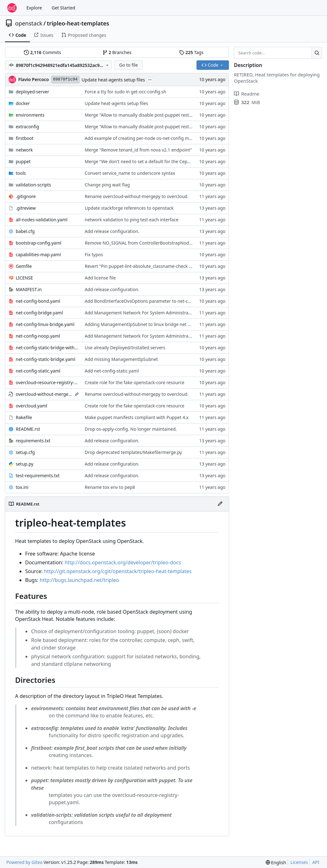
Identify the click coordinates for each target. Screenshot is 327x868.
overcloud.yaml (31, 406)
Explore (34, 8)
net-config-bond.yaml (38, 301)
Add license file (100, 278)
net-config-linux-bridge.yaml (45, 324)
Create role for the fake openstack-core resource (135, 382)
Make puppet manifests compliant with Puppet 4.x (137, 417)
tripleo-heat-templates (78, 23)
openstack (29, 23)
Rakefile (24, 417)
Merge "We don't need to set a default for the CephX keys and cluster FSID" (162, 161)
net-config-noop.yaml (38, 336)
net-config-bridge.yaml (39, 313)
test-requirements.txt (38, 475)
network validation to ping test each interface (132, 220)
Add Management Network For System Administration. (141, 313)
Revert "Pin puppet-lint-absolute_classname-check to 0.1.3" (145, 266)
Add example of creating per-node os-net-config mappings (145, 138)
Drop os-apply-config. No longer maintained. (131, 429)
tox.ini (22, 487)
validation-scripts (33, 185)
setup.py (25, 464)
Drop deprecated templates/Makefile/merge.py (133, 452)
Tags (191, 52)
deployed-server (32, 92)
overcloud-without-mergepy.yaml (44, 394)
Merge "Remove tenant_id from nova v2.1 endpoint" (139, 150)
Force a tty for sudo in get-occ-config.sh (126, 92)
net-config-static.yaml (38, 371)
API (316, 862)
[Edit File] (220, 504)
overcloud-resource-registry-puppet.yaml (47, 382)
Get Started (63, 8)
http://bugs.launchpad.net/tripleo (79, 580)
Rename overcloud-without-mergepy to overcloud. (137, 196)
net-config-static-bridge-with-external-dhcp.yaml (47, 348)
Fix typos (94, 254)
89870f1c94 (65, 79)
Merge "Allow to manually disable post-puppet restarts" (142, 115)
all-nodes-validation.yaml (42, 220)
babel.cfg (25, 231)
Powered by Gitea (24, 862)
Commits (42, 52)
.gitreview (26, 208)
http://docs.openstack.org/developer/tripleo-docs (123, 562)
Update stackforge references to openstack (129, 208)
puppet (23, 161)
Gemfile (24, 266)
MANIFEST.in (29, 289)
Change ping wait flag (107, 185)
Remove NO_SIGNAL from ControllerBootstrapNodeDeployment (151, 243)
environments (30, 115)
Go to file (128, 65)
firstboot (25, 138)
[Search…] (317, 53)
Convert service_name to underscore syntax (130, 173)
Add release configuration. (112, 231)
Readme (247, 94)
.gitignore (26, 196)
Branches (117, 52)
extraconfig (27, 127)
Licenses (299, 862)
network (24, 150)
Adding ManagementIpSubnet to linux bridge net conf (141, 324)
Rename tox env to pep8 (110, 487)
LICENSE (24, 278)
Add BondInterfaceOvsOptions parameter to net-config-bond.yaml (153, 301)
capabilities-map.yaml (38, 254)
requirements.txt (33, 441)
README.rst (28, 429)
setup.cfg (25, 452)
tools (21, 173)
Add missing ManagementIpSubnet (122, 359)
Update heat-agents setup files (113, 80)
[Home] (12, 8)
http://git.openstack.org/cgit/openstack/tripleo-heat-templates (118, 571)
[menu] (276, 862)
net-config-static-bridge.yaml (46, 359)
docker (23, 103)
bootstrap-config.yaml (39, 243)
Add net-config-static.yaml (112, 371)
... (150, 79)
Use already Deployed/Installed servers (125, 348)
